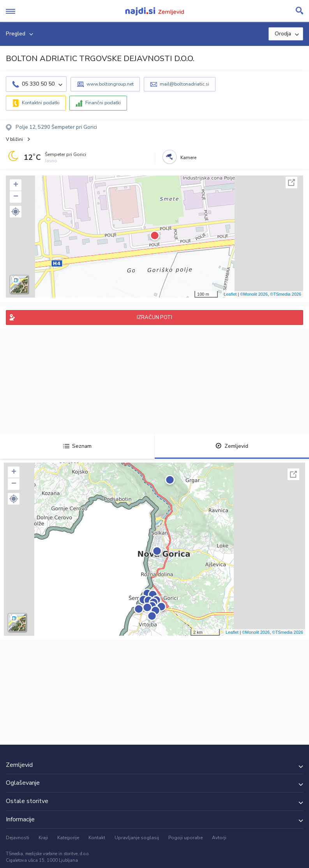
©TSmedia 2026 (286, 294)
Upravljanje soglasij (137, 838)
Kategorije (68, 838)
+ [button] (16, 185)
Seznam (77, 446)
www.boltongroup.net (110, 84)
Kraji (43, 838)
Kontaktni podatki (41, 103)
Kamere (188, 158)
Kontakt (97, 838)
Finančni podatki (103, 103)
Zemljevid (232, 446)
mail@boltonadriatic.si (185, 84)
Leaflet (230, 294)
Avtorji (219, 838)
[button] (16, 212)
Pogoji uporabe (185, 838)
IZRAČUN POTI (154, 317)
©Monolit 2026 (254, 294)
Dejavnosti (18, 838)
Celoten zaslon (291, 182)
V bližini (14, 139)
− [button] (16, 197)
